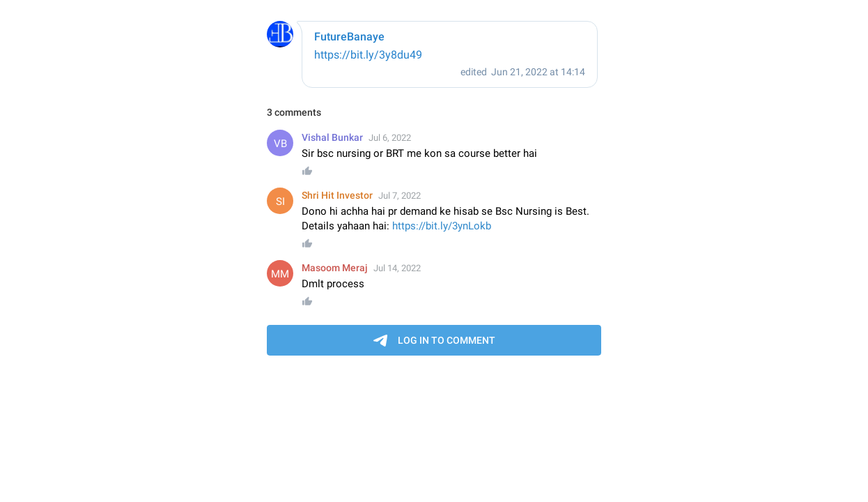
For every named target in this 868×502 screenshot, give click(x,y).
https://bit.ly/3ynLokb (442, 226)
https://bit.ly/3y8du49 (368, 55)
